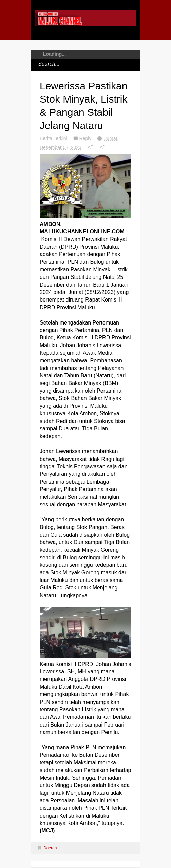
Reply (86, 138)
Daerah (50, 848)
